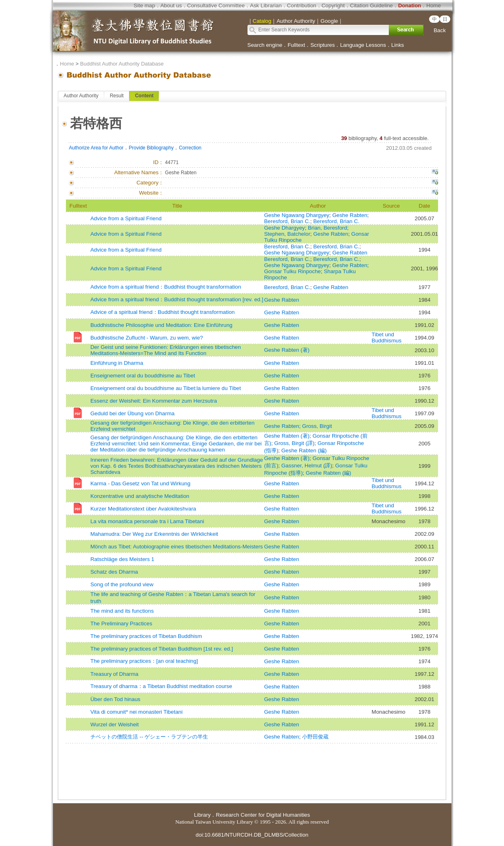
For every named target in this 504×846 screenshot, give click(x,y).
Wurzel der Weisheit (115, 724)
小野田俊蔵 (315, 737)
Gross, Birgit (317, 426)
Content (144, 96)
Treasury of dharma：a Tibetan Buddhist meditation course (161, 686)
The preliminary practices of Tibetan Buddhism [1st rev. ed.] (162, 649)
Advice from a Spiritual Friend (126, 218)
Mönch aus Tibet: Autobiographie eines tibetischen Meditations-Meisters (177, 547)
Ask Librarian (266, 5)
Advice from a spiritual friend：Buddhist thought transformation (166, 287)
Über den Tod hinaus (115, 699)
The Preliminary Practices (121, 624)
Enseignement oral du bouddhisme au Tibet (143, 376)
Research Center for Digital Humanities (263, 815)
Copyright (333, 5)
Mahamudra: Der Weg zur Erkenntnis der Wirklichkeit (154, 534)
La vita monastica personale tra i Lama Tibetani (147, 521)
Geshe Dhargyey (285, 228)
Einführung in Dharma (117, 363)
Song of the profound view (122, 584)
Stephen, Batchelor (287, 234)
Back (440, 30)
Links (398, 45)
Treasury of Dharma (114, 674)
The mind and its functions (122, 611)
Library (203, 815)
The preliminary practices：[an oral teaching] (144, 661)
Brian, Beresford (327, 228)
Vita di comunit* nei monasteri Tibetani (136, 712)
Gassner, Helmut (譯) (307, 466)
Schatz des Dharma (114, 572)
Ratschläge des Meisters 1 (122, 559)
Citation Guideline (371, 5)
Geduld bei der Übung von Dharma (133, 413)
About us (171, 5)
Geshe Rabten (350, 215)
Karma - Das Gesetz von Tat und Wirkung (140, 483)
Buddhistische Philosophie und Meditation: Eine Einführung (161, 325)
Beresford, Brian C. (287, 221)
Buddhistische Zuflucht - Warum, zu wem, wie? (147, 338)
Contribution (302, 5)
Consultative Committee (216, 5)
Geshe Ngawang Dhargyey (297, 215)
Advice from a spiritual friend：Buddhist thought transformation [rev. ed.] (177, 299)
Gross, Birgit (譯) (295, 443)
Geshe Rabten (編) (304, 450)
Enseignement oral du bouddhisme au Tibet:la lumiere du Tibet (166, 388)
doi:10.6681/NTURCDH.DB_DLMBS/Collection (252, 835)
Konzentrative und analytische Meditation (140, 496)
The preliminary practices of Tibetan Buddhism (146, 636)
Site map (144, 5)
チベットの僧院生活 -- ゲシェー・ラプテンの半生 (149, 737)
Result (117, 96)
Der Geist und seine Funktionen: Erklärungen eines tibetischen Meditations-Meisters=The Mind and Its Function (166, 350)
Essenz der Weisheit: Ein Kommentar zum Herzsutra (154, 401)
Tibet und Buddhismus (387, 338)
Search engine (265, 45)
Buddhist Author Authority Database (122, 64)
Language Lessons (363, 45)
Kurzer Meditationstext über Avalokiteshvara (143, 509)
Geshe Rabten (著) (287, 350)
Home (434, 5)
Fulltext (296, 45)
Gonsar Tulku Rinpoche (293, 271)
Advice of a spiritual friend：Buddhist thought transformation (163, 312)
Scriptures (322, 45)
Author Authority (81, 96)
